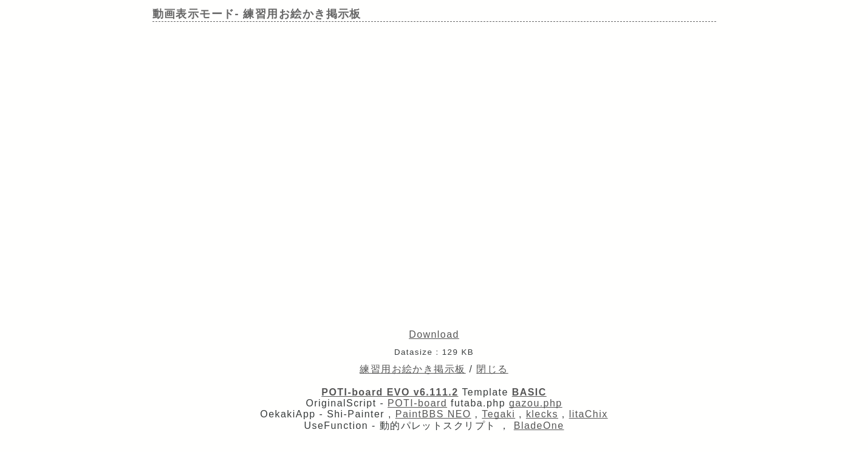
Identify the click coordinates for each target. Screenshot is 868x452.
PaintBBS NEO (433, 414)
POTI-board (417, 403)
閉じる (492, 369)
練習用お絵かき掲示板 (412, 369)
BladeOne (539, 426)
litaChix (589, 414)
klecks (542, 414)
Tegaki (498, 414)
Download (434, 334)
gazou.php (536, 403)
